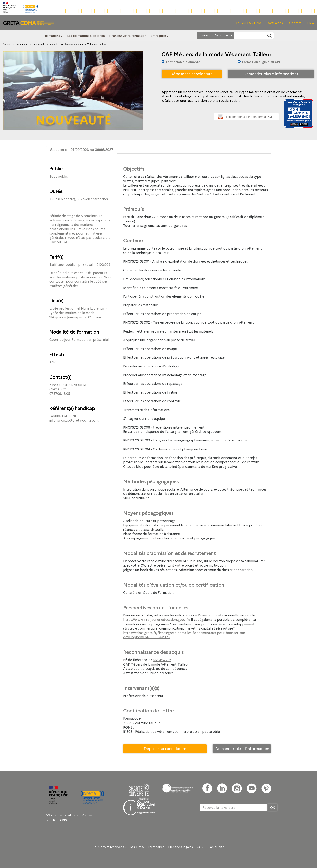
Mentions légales (181, 847)
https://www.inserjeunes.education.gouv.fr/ (157, 619)
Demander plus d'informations (271, 74)
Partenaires (156, 847)
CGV (200, 847)
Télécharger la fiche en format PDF (249, 117)
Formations (52, 35)
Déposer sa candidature (191, 74)
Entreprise (158, 35)
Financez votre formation (128, 35)
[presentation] (231, 824)
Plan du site (216, 847)
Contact (295, 23)
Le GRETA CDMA (249, 23)
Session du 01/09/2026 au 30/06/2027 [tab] (82, 150)
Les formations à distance (86, 35)
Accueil (7, 44)
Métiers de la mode (44, 44)
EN (309, 23)
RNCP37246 (162, 660)
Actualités (275, 23)
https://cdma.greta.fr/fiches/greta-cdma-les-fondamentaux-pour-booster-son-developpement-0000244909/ (185, 635)
